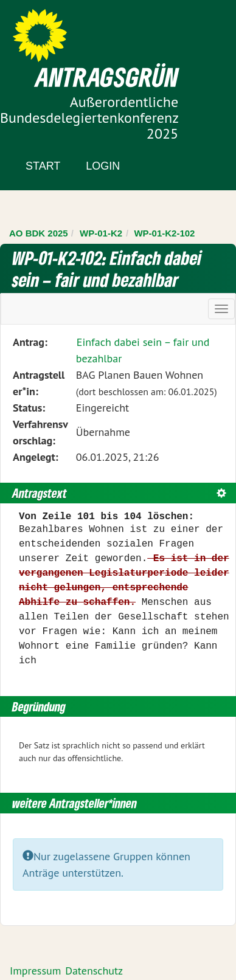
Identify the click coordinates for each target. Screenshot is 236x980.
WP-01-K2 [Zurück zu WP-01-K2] (101, 233)
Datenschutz (94, 971)
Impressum (35, 971)
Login (103, 166)
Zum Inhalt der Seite (54, 30)
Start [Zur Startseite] (43, 166)
